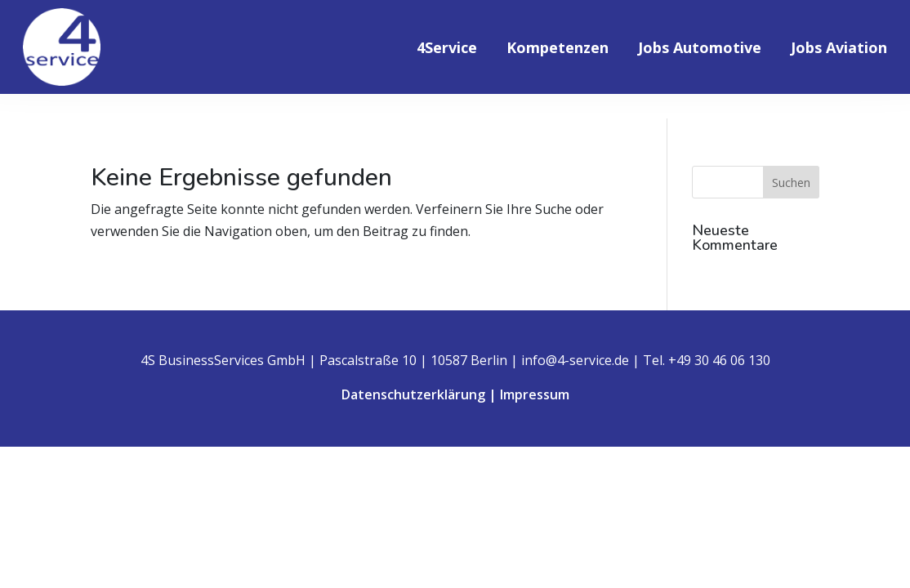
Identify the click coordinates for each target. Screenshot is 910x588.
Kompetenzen (558, 49)
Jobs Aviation (839, 49)
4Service (447, 49)
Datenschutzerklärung (413, 394)
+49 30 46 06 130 (719, 360)
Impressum (535, 394)
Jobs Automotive (700, 49)
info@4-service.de (575, 360)
